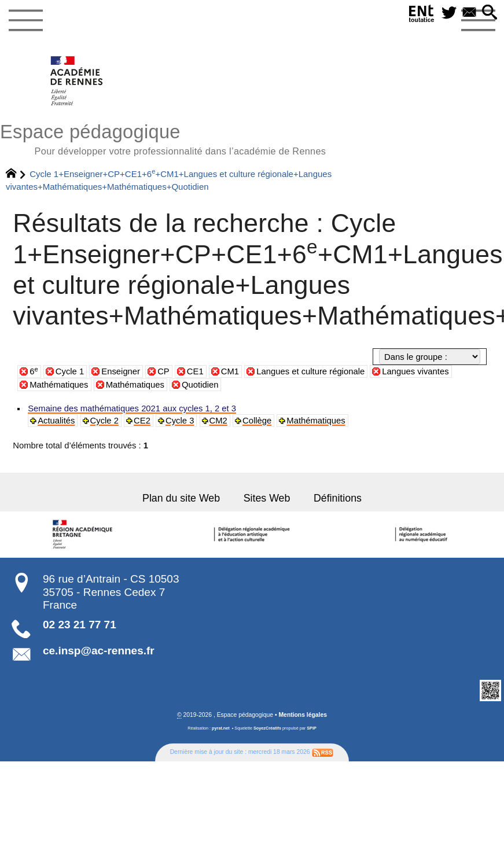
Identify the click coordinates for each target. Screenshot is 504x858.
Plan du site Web (183, 498)
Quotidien (200, 385)
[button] (490, 13)
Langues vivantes (415, 371)
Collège (253, 421)
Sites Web (266, 498)
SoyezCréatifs (267, 727)
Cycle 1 (70, 371)
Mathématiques (59, 385)
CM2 (215, 421)
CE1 (195, 371)
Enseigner (121, 371)
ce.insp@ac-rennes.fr (99, 649)
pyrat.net (221, 727)
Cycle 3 (177, 421)
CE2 (140, 421)
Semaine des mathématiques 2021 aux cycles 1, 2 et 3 (129, 408)
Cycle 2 (103, 421)
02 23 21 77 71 (80, 623)
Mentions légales (302, 714)
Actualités (56, 421)
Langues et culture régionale (310, 371)
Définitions (335, 498)
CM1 (230, 371)
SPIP (312, 727)
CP (163, 371)
